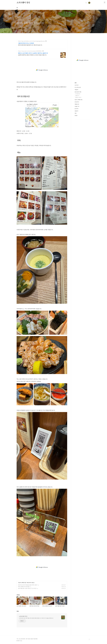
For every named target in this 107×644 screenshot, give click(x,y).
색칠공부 (76, 90)
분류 (76, 83)
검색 (86, 3)
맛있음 (76, 115)
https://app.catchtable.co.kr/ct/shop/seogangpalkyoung (31, 41)
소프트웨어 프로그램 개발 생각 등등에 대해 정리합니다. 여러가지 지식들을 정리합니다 (36, 618)
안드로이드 (77, 102)
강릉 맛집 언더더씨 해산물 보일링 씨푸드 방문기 (28, 585)
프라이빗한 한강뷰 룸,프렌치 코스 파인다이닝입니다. (30, 45)
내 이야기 (77, 85)
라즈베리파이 (78, 94)
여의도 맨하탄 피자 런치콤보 (24, 587)
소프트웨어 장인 (23, 3)
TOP (89, 639)
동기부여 (76, 109)
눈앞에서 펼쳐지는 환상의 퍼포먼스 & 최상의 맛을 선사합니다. (32, 55)
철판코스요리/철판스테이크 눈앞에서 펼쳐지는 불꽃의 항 (33, 53)
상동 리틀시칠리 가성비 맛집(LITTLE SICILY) (27, 588)
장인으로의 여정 (78, 92)
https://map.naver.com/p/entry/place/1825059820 (30, 51)
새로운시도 (77, 104)
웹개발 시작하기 (78, 97)
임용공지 (76, 111)
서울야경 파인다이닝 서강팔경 (26, 43)
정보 (76, 113)
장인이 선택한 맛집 (22, 583)
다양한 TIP (77, 106)
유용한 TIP (77, 96)
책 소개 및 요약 (78, 87)
